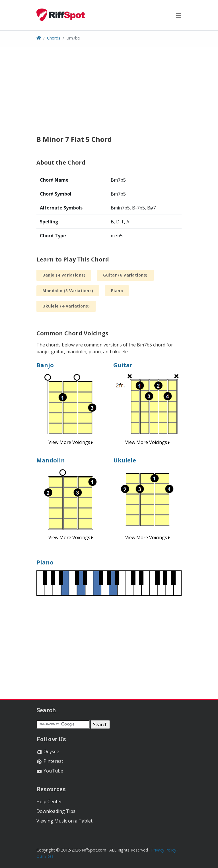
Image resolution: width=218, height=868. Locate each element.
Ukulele (125, 460)
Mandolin (51, 460)
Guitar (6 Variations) (125, 275)
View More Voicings (71, 442)
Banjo (45, 365)
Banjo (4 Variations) (64, 275)
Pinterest (50, 761)
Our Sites (45, 856)
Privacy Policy (164, 850)
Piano (117, 291)
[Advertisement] (109, 95)
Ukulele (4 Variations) (66, 306)
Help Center (49, 801)
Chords (54, 38)
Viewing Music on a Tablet (64, 821)
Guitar (123, 365)
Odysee (48, 751)
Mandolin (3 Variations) (68, 291)
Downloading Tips (56, 811)
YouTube (50, 771)
